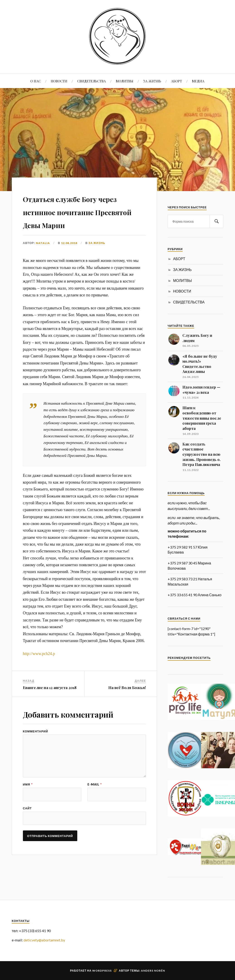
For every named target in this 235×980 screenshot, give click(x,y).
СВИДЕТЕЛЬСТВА (92, 81)
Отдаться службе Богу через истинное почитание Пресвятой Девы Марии (78, 217)
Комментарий (35, 745)
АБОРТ (177, 81)
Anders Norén (153, 971)
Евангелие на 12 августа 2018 (50, 701)
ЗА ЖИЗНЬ (152, 81)
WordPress (102, 971)
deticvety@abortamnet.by (44, 940)
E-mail (95, 800)
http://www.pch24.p (39, 667)
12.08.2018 (69, 256)
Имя (28, 800)
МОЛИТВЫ (125, 81)
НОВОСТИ (59, 81)
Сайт (27, 824)
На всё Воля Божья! (127, 701)
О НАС (36, 81)
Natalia (43, 256)
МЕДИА (198, 81)
